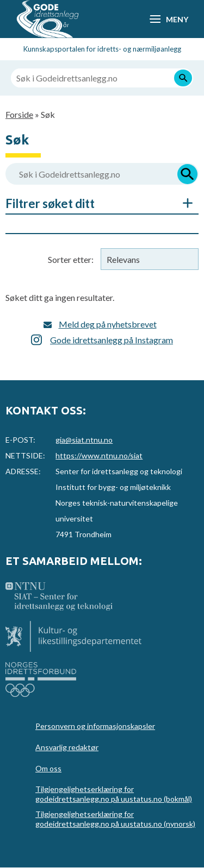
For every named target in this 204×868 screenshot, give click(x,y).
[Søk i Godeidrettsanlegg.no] (102, 78)
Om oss (48, 768)
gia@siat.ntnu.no (84, 440)
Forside (19, 114)
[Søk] (183, 78)
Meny (177, 19)
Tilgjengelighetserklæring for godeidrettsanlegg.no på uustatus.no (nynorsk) (115, 819)
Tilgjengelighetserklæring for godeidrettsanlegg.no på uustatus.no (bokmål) (114, 794)
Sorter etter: (71, 259)
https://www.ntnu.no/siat (99, 455)
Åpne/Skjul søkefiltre (182, 203)
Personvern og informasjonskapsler (95, 726)
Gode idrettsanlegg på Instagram (112, 340)
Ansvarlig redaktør (67, 747)
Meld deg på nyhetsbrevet (108, 324)
